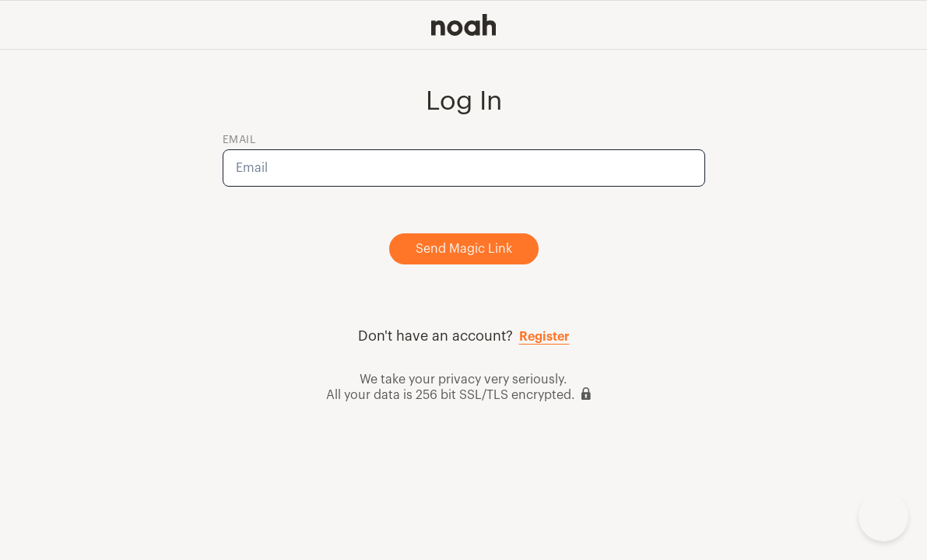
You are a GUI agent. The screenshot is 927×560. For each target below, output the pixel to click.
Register (544, 337)
